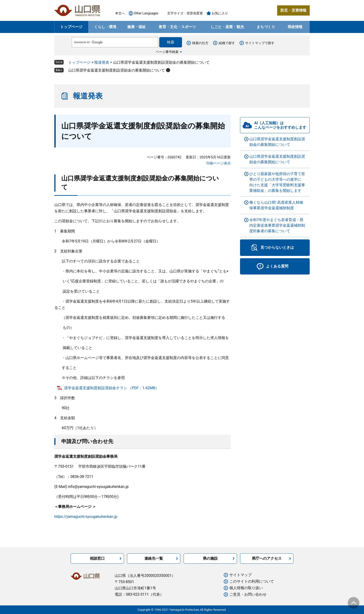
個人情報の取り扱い (246, 588)
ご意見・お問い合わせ (248, 594)
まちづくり (266, 27)
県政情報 (295, 27)
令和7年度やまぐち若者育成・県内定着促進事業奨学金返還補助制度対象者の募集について (277, 225)
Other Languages (146, 13)
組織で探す (227, 43)
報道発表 (102, 62)
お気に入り (220, 13)
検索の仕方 (200, 43)
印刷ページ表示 (219, 163)
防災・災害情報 (293, 10)
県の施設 (210, 558)
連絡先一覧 (154, 558)
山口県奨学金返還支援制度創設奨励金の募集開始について (117, 70)
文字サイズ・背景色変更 (185, 13)
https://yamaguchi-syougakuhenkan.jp (86, 517)
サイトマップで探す (260, 43)
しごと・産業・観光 (227, 27)
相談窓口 (97, 558)
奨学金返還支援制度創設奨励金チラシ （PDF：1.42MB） (112, 388)
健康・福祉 (136, 27)
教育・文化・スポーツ (177, 27)
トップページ (71, 27)
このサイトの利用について (252, 581)
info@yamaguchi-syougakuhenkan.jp (98, 487)
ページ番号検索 (167, 52)
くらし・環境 (105, 27)
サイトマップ (240, 575)
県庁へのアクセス (267, 558)
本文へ (120, 13)
